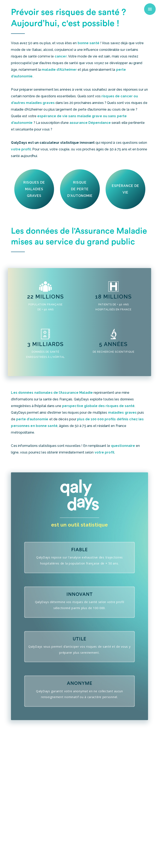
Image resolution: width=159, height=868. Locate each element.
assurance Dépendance (90, 123)
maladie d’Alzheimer (59, 70)
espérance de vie (125, 189)
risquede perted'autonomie (80, 189)
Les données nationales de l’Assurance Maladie (52, 393)
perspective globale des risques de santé (98, 406)
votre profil (21, 149)
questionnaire (123, 446)
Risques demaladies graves (34, 189)
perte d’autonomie (32, 419)
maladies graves (122, 413)
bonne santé (89, 43)
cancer (61, 56)
